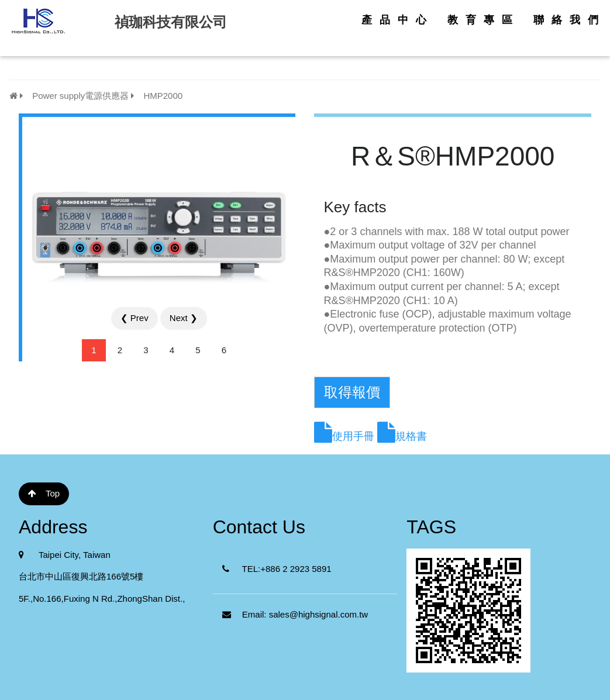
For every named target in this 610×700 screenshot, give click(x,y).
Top (44, 493)
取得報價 (352, 392)
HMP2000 (157, 96)
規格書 (411, 436)
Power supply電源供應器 (74, 96)
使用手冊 (353, 436)
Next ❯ (184, 318)
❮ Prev (135, 318)
